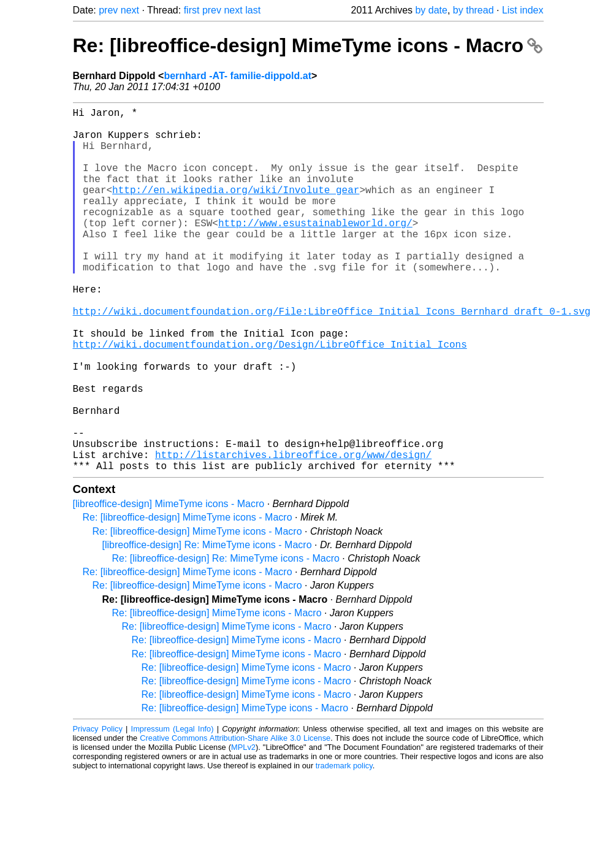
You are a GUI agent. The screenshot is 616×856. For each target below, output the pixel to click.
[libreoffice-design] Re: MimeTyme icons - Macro (207, 626)
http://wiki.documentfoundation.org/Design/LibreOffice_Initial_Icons (270, 398)
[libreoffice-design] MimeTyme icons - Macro (169, 585)
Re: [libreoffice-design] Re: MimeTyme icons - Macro (226, 639)
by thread (473, 10)
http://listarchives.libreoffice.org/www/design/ (293, 533)
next (130, 10)
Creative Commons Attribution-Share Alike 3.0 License (235, 819)
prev (108, 10)
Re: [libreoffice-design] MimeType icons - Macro (245, 789)
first (192, 10)
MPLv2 (243, 828)
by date (431, 10)
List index (523, 10)
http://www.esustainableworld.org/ (315, 250)
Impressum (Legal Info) (173, 810)
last (253, 10)
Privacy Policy (98, 810)
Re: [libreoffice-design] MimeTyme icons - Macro (308, 45)
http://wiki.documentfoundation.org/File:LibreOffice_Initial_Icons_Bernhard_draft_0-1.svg (332, 357)
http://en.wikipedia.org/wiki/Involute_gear (236, 209)
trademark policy (344, 846)
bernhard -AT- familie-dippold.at (238, 76)
